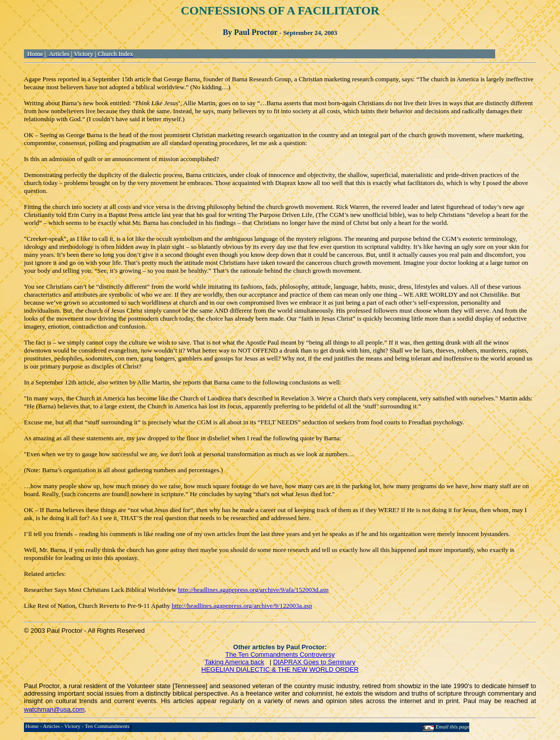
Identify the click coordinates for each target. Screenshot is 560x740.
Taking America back (235, 662)
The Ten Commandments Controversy (280, 654)
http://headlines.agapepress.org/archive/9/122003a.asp (242, 606)
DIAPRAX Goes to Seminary (314, 662)
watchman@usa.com (54, 709)
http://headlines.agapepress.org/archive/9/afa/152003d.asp (253, 590)
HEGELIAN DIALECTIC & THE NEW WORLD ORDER (280, 669)
